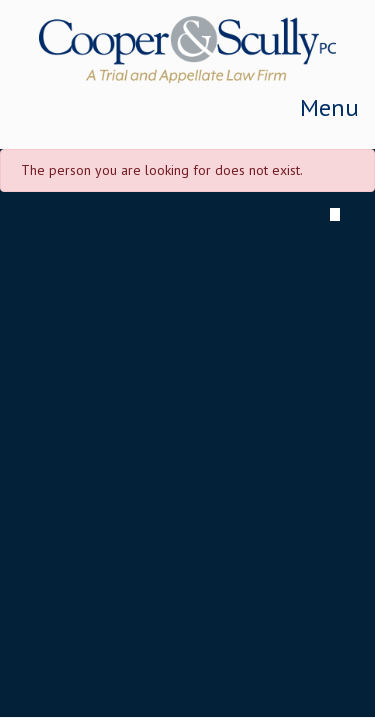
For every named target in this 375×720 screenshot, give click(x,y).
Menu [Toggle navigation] (329, 107)
